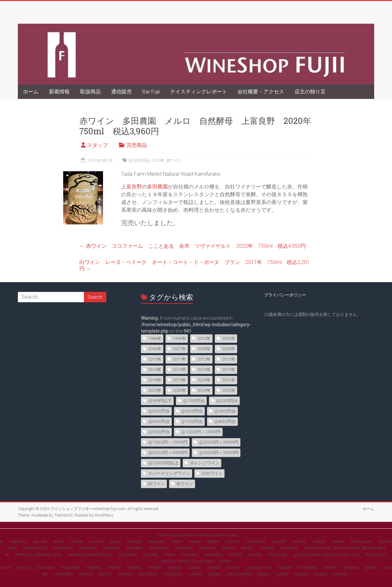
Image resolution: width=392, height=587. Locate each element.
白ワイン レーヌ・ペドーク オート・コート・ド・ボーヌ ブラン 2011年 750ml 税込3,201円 (195, 265)
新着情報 (59, 92)
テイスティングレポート (199, 92)
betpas (229, 548)
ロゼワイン (212, 473)
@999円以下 (160, 401)
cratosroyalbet (239, 574)
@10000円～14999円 (201, 432)
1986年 (155, 338)
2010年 (155, 359)
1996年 (179, 338)
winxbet (279, 541)
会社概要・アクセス (261, 92)
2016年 (204, 370)
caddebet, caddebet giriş (90, 554)
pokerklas (135, 548)
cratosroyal (278, 554)
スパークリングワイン (169, 473)
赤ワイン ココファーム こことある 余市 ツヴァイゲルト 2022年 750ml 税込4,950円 (193, 246)
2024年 (204, 390)
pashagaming (259, 567)
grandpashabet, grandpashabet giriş (326, 554)
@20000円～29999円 (219, 442)
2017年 (229, 370)
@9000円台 (159, 432)
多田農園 (157, 187)
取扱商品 (90, 92)
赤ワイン (174, 161)
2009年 (229, 349)
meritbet (94, 567)
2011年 (179, 359)
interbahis (289, 548)
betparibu (18, 541)
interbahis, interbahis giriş (38, 554)
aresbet (40, 541)
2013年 (229, 359)
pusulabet (128, 554)
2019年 (179, 380)
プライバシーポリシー (285, 295)
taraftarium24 (35, 548)
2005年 (229, 338)
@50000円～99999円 (219, 453)
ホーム (31, 92)
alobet (58, 541)
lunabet (114, 567)
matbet (319, 541)
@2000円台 (227, 401)
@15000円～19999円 (168, 442)
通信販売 (121, 92)
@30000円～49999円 (168, 453)
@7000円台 (192, 421)
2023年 (179, 390)
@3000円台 (139, 161)
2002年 (204, 338)
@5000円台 (225, 411)
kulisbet (96, 541)
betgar (116, 541)
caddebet (88, 548)
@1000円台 (194, 401)
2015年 (179, 370)
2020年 (158, 161)
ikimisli (23, 567)
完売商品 (137, 145)
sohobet (330, 567)
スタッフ (98, 145)
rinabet (76, 541)
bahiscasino (362, 541)
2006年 (155, 349)
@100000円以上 (163, 463)
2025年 (229, 390)
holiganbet (70, 567)
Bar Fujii (151, 92)
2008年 (204, 349)
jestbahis (208, 548)
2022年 (155, 390)
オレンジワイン (205, 463)
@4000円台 (192, 411)
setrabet (154, 567)
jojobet (371, 567)
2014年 (155, 370)
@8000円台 (225, 421)
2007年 (179, 349)
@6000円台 (159, 421)
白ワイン (156, 484)
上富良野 (132, 187)
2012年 (204, 359)
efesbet (175, 567)
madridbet (256, 541)
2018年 (155, 380)
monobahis (63, 548)
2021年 (229, 380)
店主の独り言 (310, 92)
